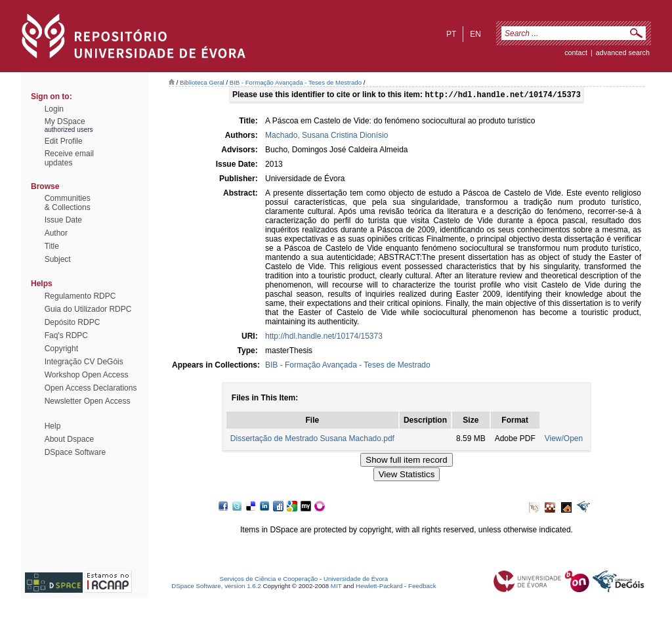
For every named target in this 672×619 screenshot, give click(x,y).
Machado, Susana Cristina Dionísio (326, 137)
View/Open (564, 440)
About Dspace (69, 439)
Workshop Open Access (87, 375)
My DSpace (65, 121)
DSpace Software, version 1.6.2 (216, 587)
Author (56, 233)
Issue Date (63, 220)
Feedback (422, 587)
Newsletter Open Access (88, 401)
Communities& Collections (68, 203)
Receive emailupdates (69, 158)
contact (576, 53)
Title (52, 246)
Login (54, 109)
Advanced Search (623, 53)
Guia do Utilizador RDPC (88, 309)
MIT (336, 587)
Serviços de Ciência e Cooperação (269, 580)
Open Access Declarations (91, 388)
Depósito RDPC (73, 322)
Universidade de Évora (356, 580)
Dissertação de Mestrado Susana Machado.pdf (312, 440)
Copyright (61, 349)
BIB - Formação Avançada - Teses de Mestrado (296, 82)
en (475, 34)
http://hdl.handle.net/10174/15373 (324, 337)
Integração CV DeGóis (84, 362)
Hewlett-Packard (379, 587)
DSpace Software (75, 452)
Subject (58, 259)
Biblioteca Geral (202, 82)
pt (451, 34)
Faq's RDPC (66, 335)
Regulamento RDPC (80, 296)
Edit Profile (64, 141)
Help (53, 426)
